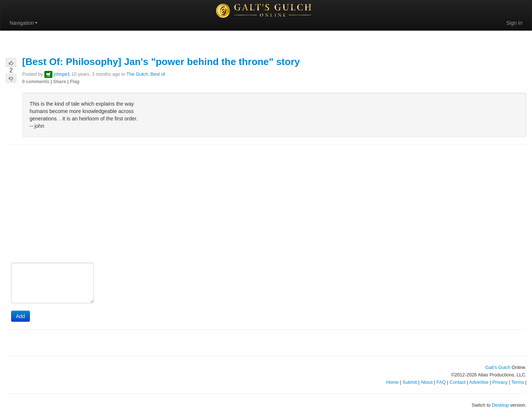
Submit (410, 382)
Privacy (500, 382)
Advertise (479, 382)
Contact (458, 382)
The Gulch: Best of (146, 74)
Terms (518, 382)
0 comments (36, 82)
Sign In (514, 23)
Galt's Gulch (498, 368)
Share (60, 82)
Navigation (24, 23)
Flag (75, 82)
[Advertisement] (266, 204)
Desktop (500, 405)
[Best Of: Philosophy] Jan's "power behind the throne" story (161, 62)
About (427, 382)
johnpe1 (62, 74)
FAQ (441, 382)
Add (21, 316)
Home (392, 382)
